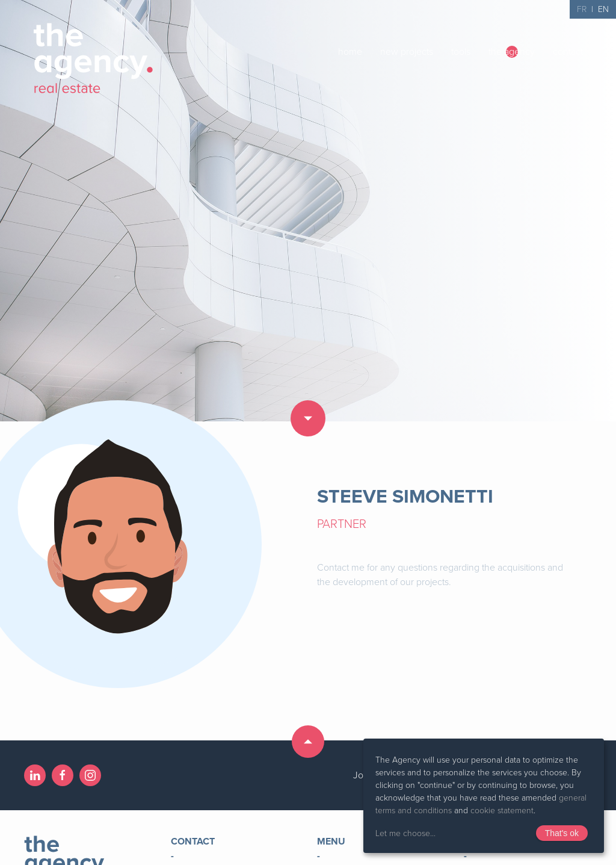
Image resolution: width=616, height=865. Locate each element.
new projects (407, 52)
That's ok (562, 833)
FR (582, 9)
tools (461, 52)
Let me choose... (405, 833)
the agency (512, 52)
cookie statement (502, 811)
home (350, 52)
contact (568, 52)
